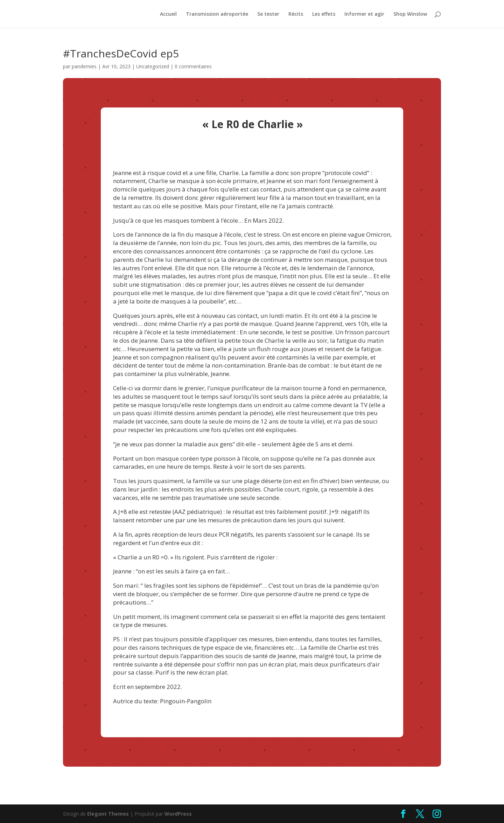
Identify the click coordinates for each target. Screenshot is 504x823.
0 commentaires (193, 66)
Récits (296, 14)
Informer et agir (364, 14)
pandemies (84, 66)
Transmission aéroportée (217, 14)
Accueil (168, 14)
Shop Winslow (410, 14)
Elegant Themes (108, 814)
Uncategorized (153, 66)
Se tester (268, 14)
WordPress (178, 814)
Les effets (324, 14)
